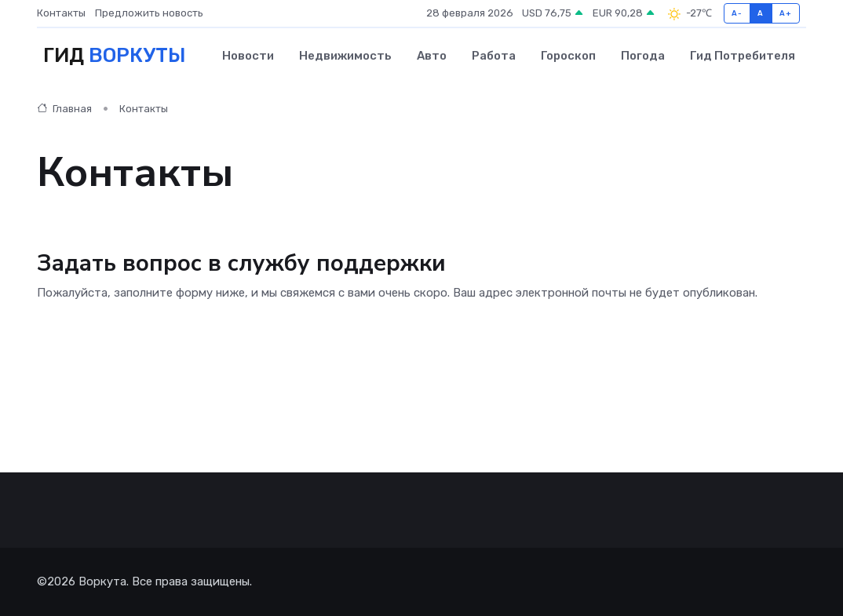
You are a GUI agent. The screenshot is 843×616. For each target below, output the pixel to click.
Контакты (61, 13)
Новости (248, 56)
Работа (494, 56)
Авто (432, 56)
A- (737, 13)
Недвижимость (345, 56)
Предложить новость (149, 13)
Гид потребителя (743, 56)
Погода (643, 56)
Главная (64, 109)
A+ (785, 13)
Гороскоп (568, 56)
